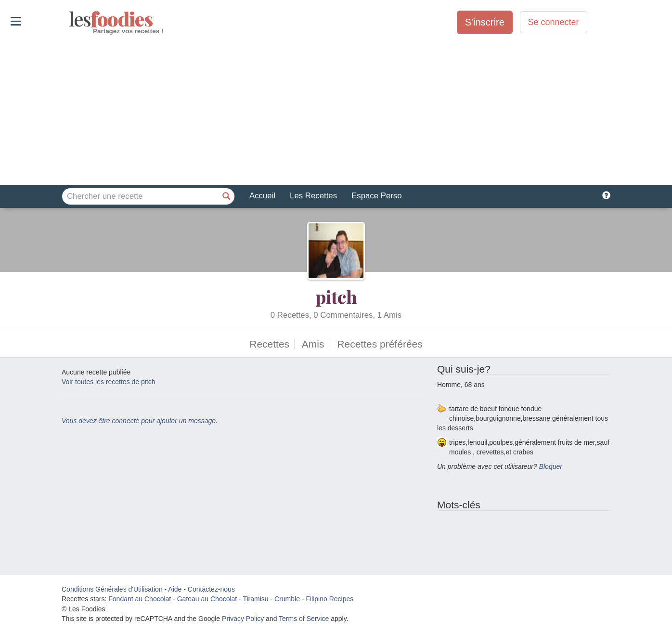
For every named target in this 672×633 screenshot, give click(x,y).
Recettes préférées (380, 344)
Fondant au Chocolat (140, 599)
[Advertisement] (336, 110)
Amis (313, 344)
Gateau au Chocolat (207, 599)
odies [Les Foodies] (70, 19)
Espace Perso (376, 196)
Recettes (269, 344)
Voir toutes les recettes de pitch (109, 382)
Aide (175, 589)
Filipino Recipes (330, 599)
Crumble (287, 599)
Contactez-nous (211, 589)
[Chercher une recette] (226, 196)
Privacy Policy (243, 619)
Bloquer (551, 466)
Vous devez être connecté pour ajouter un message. (140, 421)
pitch (336, 297)
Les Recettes (313, 196)
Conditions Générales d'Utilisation (112, 589)
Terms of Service (304, 619)
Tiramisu (255, 599)
